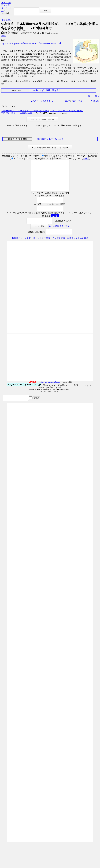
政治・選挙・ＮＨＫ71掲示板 (86, 101)
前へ (97, 96)
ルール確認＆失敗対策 (59, 232)
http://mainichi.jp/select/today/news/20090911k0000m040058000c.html (31, 43)
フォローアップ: (9, 106)
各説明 (86, 158)
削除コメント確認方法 (78, 244)
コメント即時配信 (42, 244)
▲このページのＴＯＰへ (42, 101)
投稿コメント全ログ (21, 244)
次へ (90, 96)
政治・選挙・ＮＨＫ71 (7, 8)
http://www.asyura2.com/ (50, 388)
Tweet (4, 36)
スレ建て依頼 (59, 244)
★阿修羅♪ (6, 3)
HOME (67, 101)
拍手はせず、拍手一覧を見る (47, 90)
